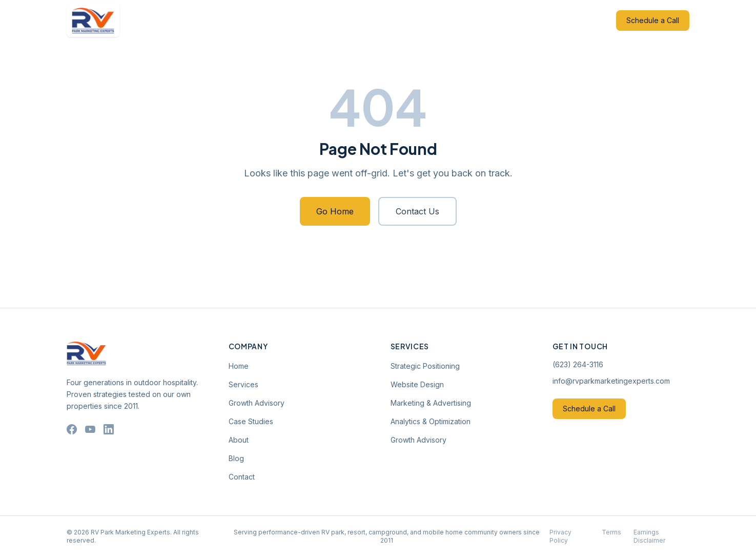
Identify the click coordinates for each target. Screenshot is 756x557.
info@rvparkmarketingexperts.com (611, 381)
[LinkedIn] (109, 429)
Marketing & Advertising (431, 403)
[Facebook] (72, 429)
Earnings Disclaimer (649, 536)
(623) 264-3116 (578, 364)
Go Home (335, 211)
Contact (504, 20)
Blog (468, 20)
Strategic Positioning (425, 366)
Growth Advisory (325, 20)
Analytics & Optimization (431, 421)
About (436, 20)
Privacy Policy (560, 536)
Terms (611, 532)
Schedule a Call (653, 20)
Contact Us (417, 211)
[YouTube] (90, 429)
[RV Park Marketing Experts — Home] (93, 21)
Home (229, 20)
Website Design (417, 384)
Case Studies (390, 20)
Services (268, 20)
